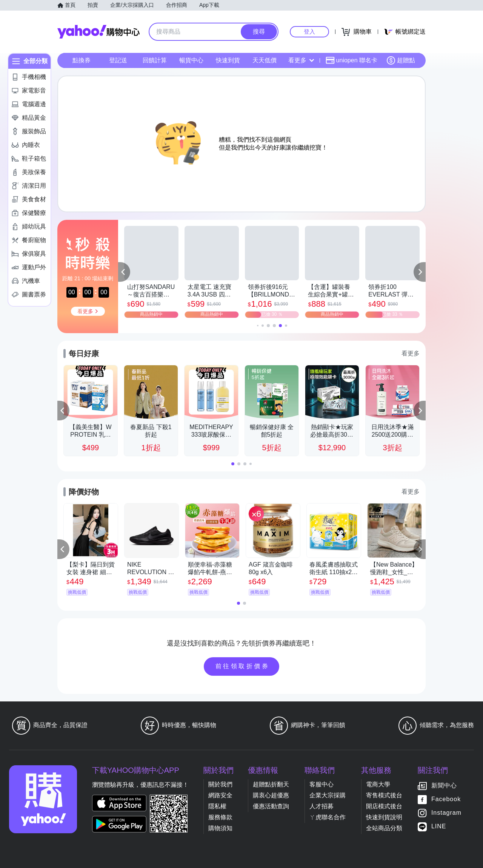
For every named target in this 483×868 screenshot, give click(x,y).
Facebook (446, 799)
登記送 (118, 60)
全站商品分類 (384, 828)
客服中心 (321, 784)
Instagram (446, 813)
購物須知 (220, 828)
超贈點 (401, 60)
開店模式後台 (384, 806)
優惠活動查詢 (271, 806)
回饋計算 (155, 60)
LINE (439, 826)
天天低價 (265, 60)
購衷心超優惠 (271, 795)
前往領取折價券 (243, 666)
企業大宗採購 (328, 795)
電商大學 (378, 784)
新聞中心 (444, 785)
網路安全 (220, 795)
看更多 (301, 60)
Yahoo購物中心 (98, 32)
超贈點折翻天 (271, 784)
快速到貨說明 (384, 817)
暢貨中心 (191, 60)
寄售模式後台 (384, 795)
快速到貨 (228, 60)
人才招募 (321, 806)
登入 (309, 32)
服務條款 (220, 817)
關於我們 (220, 784)
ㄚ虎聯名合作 (328, 817)
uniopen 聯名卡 (351, 60)
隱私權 (217, 806)
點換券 (82, 60)
